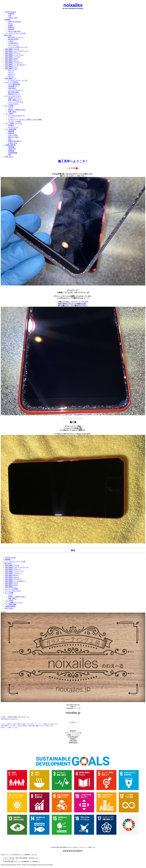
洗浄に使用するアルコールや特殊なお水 (72, 304)
